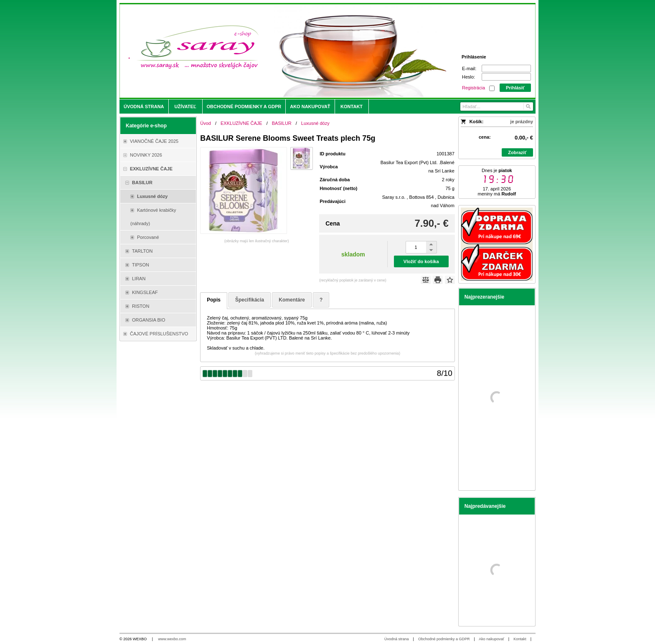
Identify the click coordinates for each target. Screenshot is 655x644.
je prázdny (522, 122)
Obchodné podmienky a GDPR (444, 639)
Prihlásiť (515, 88)
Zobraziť (517, 152)
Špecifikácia (250, 300)
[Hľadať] (528, 106)
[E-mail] (506, 68)
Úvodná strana (397, 639)
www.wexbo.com (172, 639)
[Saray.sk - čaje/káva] (276, 51)
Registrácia (473, 88)
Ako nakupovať (491, 639)
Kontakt (520, 639)
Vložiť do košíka (421, 261)
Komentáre (292, 300)
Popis (214, 300)
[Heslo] (506, 77)
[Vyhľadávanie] (497, 106)
